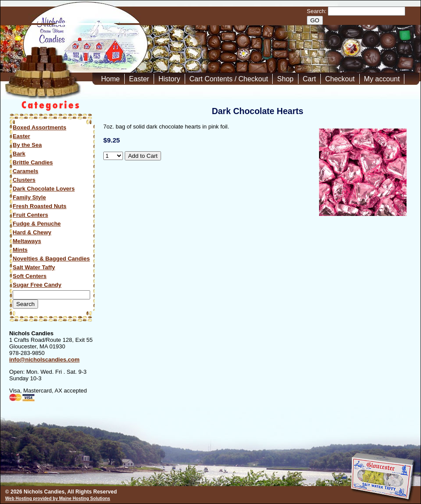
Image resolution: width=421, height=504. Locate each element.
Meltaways (27, 241)
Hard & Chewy (32, 232)
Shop (285, 79)
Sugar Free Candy (37, 285)
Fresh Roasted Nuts (40, 206)
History (169, 79)
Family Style (29, 197)
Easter (139, 79)
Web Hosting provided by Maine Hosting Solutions (58, 499)
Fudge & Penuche (37, 224)
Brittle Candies (33, 162)
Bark (19, 154)
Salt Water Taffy (34, 267)
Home (111, 79)
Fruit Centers (30, 215)
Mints (20, 250)
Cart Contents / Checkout (229, 79)
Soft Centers (30, 276)
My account (382, 79)
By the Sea (27, 145)
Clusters (24, 180)
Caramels (26, 171)
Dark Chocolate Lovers (44, 189)
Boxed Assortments (39, 127)
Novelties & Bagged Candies (51, 259)
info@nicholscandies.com (44, 360)
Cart (309, 79)
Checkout (340, 79)
